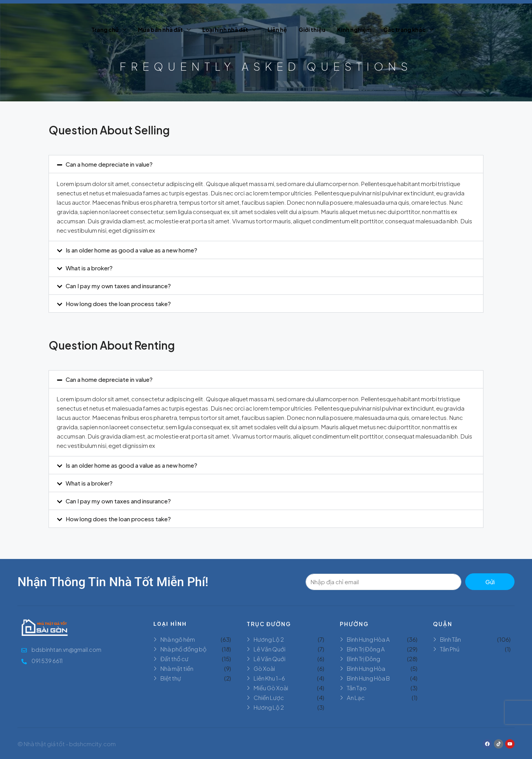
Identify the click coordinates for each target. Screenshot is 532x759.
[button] (266, 164)
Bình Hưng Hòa (366, 668)
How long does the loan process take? (118, 304)
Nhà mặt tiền (177, 668)
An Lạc (356, 697)
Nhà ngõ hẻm (178, 639)
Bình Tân (450, 639)
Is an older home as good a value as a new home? (131, 250)
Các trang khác (404, 30)
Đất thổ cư (174, 659)
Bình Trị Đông (363, 659)
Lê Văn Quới (269, 649)
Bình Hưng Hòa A (368, 639)
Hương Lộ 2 (269, 639)
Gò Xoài (264, 668)
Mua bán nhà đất (160, 30)
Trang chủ (105, 30)
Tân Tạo (357, 688)
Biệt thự (171, 678)
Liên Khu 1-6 (269, 678)
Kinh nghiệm (354, 30)
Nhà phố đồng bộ (183, 649)
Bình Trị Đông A (366, 649)
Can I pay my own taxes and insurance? (118, 286)
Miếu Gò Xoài (271, 688)
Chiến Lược (269, 697)
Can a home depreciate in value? (109, 164)
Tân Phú (450, 649)
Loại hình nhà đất (225, 30)
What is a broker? (89, 268)
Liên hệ (277, 30)
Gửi (490, 582)
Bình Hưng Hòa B (368, 678)
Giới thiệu (312, 30)
